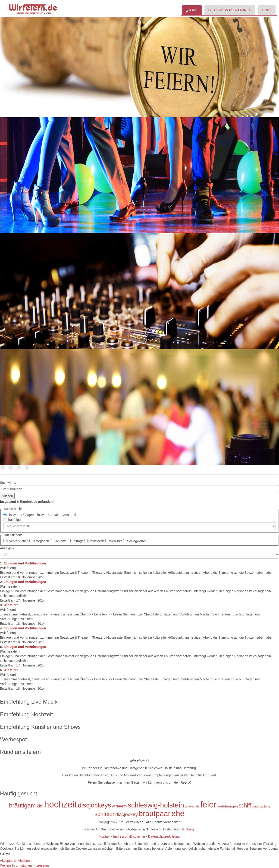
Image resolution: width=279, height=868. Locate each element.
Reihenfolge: (13, 520)
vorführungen (228, 806)
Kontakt (105, 836)
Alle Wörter (13, 515)
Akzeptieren (9, 861)
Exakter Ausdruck (63, 515)
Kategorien (40, 541)
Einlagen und (25, 563)
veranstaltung (261, 806)
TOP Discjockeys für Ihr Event (19, 468)
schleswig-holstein (156, 805)
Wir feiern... (13, 605)
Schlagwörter (135, 541)
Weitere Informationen (16, 865)
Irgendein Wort (36, 515)
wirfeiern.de (192, 807)
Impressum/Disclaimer (129, 836)
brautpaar (155, 814)
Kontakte (59, 541)
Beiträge (76, 541)
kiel (40, 806)
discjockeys (94, 805)
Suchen (7, 496)
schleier (104, 814)
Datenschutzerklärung (164, 836)
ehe (178, 813)
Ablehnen (25, 861)
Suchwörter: (9, 483)
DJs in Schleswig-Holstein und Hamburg (11, 468)
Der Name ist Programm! (3, 468)
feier (208, 805)
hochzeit (61, 804)
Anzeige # (7, 548)
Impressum (41, 865)
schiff (245, 806)
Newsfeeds (95, 541)
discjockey (127, 814)
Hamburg (187, 829)
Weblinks (114, 541)
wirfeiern (119, 806)
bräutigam (22, 805)
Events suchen (17, 541)
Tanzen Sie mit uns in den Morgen (27, 468)
